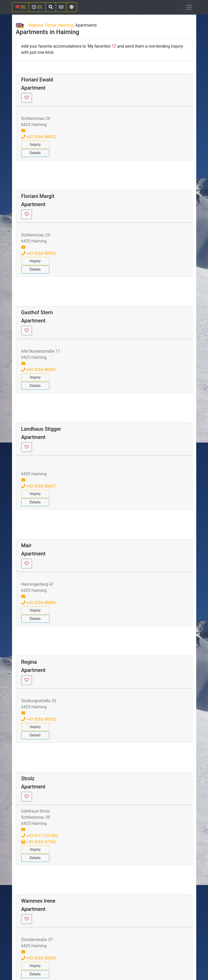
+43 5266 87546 (39, 842)
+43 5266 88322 (39, 719)
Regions (36, 25)
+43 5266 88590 (39, 958)
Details (35, 153)
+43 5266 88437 (39, 486)
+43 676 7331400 (40, 836)
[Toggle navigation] (189, 7)
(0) (20, 7)
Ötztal (51, 25)
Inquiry (35, 144)
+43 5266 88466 (39, 603)
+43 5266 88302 (39, 370)
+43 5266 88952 (39, 137)
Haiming (66, 25)
